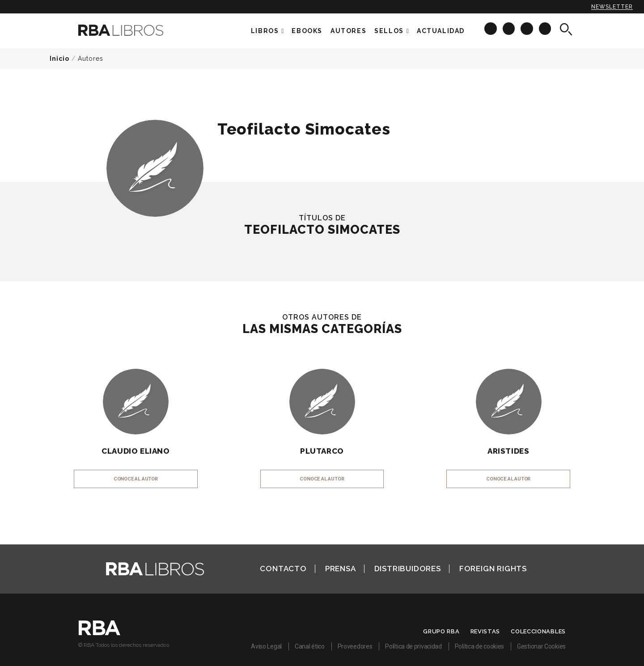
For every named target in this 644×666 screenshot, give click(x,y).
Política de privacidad (413, 646)
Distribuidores (408, 569)
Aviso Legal (266, 646)
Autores (91, 59)
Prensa (341, 569)
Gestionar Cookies (541, 646)
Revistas (485, 631)
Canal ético (310, 646)
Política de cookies (479, 646)
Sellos (389, 31)
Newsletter (612, 7)
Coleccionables (538, 631)
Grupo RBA (441, 631)
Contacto (283, 569)
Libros (265, 31)
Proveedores (355, 646)
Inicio (59, 59)
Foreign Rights (493, 569)
